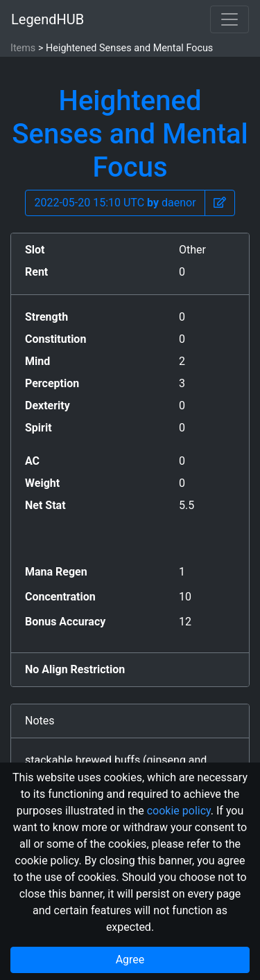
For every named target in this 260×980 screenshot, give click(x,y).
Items (23, 48)
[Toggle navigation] (229, 19)
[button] (220, 203)
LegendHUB (47, 19)
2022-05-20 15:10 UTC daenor (115, 203)
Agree (130, 960)
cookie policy (179, 811)
